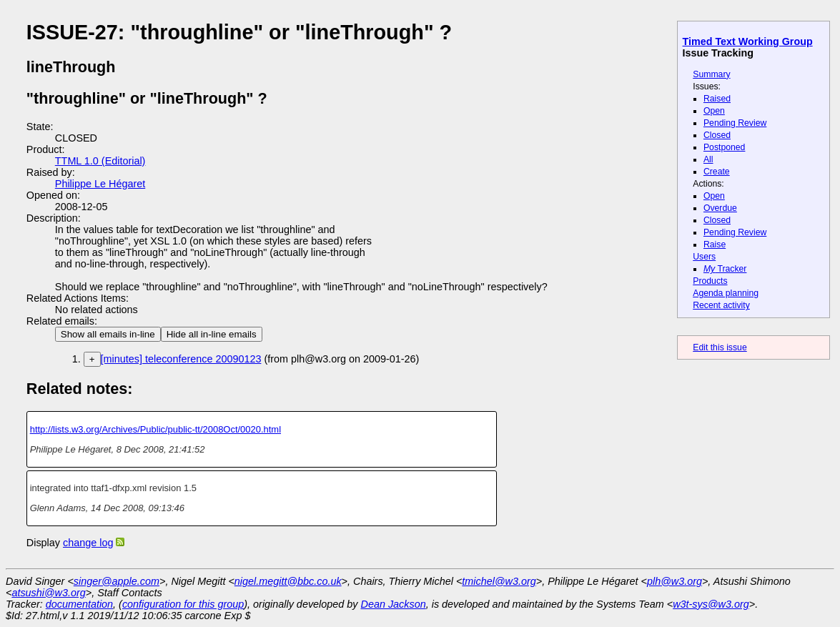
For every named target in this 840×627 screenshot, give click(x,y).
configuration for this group (183, 604)
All (708, 159)
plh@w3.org (675, 581)
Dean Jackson (394, 604)
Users (704, 257)
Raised (717, 99)
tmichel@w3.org (499, 581)
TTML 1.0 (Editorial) (100, 161)
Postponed (725, 147)
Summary (711, 74)
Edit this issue (720, 347)
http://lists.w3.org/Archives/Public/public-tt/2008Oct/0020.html (155, 429)
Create (717, 172)
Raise (715, 245)
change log (88, 543)
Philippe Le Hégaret (100, 184)
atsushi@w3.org (48, 593)
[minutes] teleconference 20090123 (181, 359)
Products (710, 281)
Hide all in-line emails (212, 334)
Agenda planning (726, 293)
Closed (717, 135)
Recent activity (721, 305)
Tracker (725, 269)
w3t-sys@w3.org (711, 604)
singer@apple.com (117, 581)
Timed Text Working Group (748, 41)
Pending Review (735, 123)
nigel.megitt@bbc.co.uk (288, 581)
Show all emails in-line (108, 334)
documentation (79, 604)
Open (714, 111)
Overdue (720, 208)
